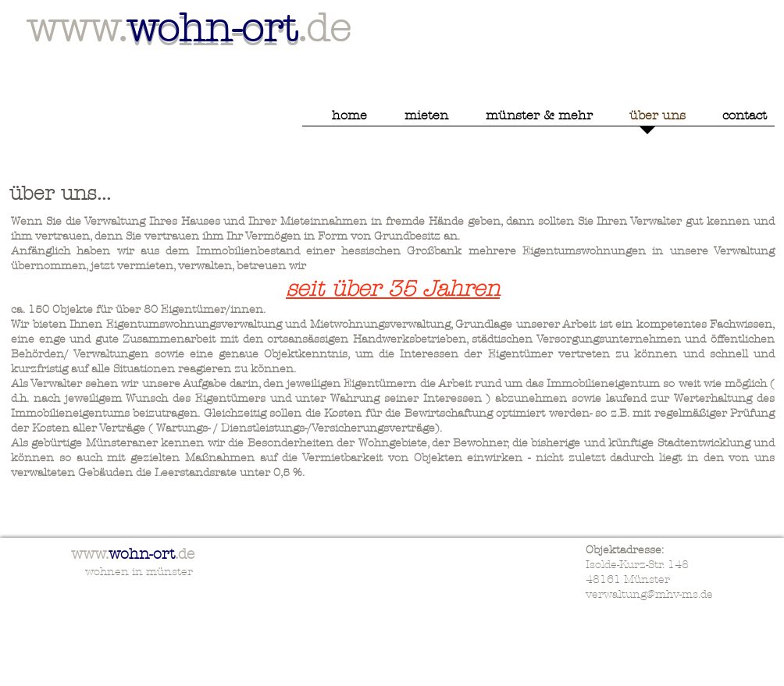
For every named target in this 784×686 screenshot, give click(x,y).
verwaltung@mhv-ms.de (649, 594)
